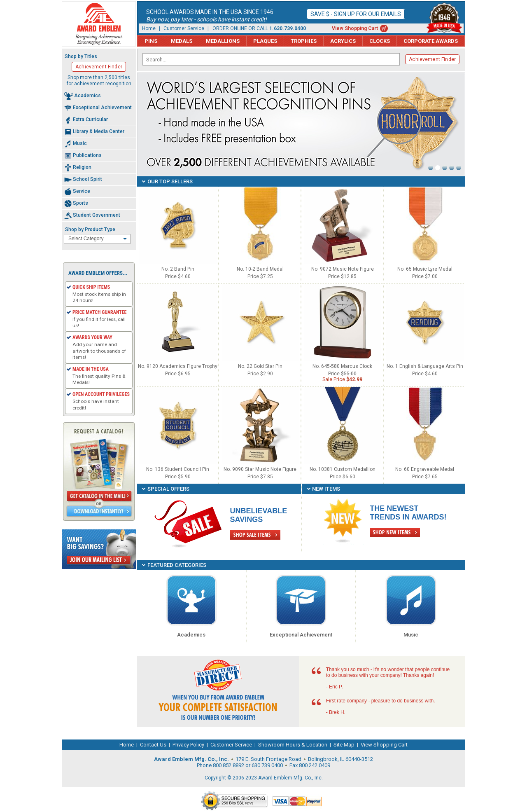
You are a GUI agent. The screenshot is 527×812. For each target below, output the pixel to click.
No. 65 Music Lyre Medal (425, 269)
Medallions (223, 41)
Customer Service (184, 28)
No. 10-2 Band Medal (260, 269)
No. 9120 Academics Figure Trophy (178, 366)
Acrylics (343, 41)
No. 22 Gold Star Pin (260, 366)
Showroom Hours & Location (293, 745)
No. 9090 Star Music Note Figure (260, 469)
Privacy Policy (188, 745)
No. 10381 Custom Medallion (343, 469)
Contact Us (153, 745)
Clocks (380, 41)
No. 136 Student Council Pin (178, 469)
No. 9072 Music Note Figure (343, 269)
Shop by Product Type (90, 229)
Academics (191, 635)
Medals (182, 41)
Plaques (265, 41)
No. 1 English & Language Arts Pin (425, 366)
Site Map (344, 745)
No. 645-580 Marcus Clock (342, 366)
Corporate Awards (431, 41)
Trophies (304, 41)
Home (149, 28)
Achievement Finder (432, 59)
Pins (151, 41)
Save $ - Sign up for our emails (356, 14)
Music (411, 635)
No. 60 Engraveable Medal (425, 469)
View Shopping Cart (355, 28)
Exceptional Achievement (301, 635)
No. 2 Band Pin (178, 269)
